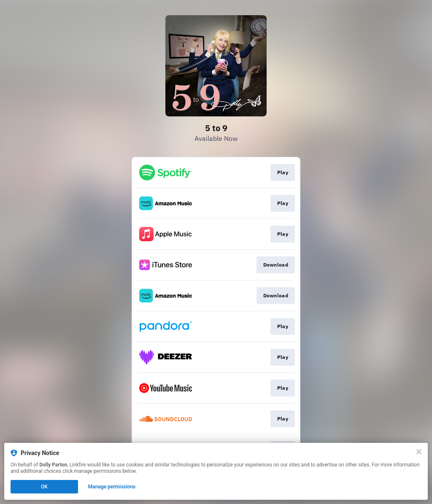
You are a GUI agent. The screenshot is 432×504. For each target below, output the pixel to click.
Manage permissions (112, 487)
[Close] (419, 452)
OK (44, 487)
